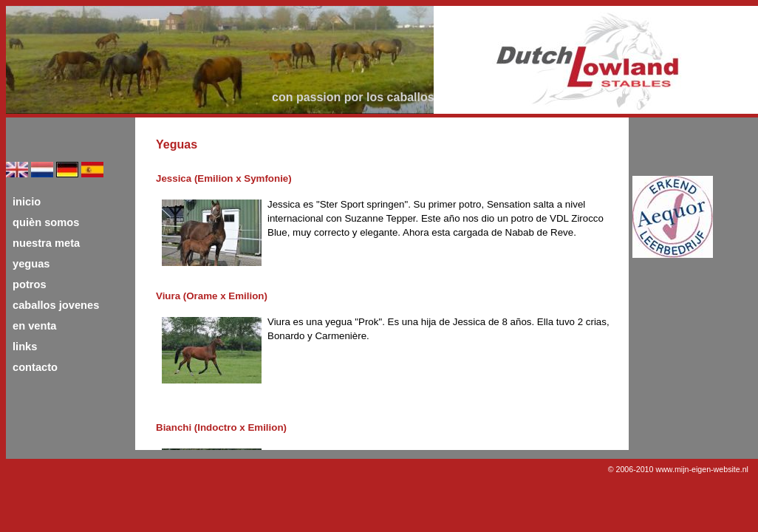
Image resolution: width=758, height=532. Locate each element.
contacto (35, 367)
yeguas (31, 264)
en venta (34, 326)
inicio (27, 202)
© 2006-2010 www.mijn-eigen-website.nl (678, 469)
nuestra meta (46, 243)
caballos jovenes (56, 305)
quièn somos (46, 222)
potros (30, 284)
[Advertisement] (692, 319)
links (25, 347)
